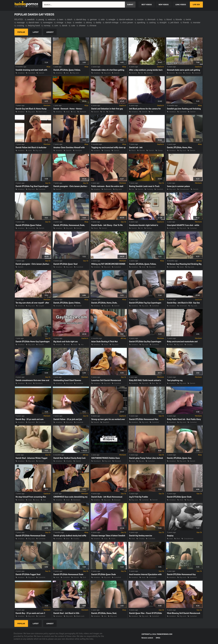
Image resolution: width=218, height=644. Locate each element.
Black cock (42, 112)
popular (21, 32)
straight (163, 22)
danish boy (81, 19)
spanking (141, 22)
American (183, 306)
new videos (164, 4)
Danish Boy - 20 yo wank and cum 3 (30, 613)
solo (103, 19)
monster (197, 22)
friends (186, 22)
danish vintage (112, 22)
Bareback (39, 383)
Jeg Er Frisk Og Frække (139, 497)
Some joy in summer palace (178, 186)
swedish (31, 19)
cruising (20, 25)
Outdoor (150, 73)
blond (169, 19)
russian (140, 19)
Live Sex (196, 4)
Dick (180, 73)
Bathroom (108, 189)
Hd (142, 73)
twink (188, 19)
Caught (41, 306)
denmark (151, 19)
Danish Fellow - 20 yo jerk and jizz (68, 419)
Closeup (107, 150)
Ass (67, 73)
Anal (68, 112)
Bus (153, 383)
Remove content (147, 638)
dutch (70, 19)
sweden (79, 22)
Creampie (153, 577)
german (93, 19)
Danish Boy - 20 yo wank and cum (30, 419)
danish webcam (126, 19)
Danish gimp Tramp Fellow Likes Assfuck (146, 458)
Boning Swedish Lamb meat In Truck (144, 186)
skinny (89, 22)
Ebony (160, 150)
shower (82, 25)
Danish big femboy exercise (141, 536)
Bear (171, 344)
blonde (179, 19)
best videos (147, 4)
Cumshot (32, 73)
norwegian (48, 22)
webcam (52, 19)
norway (47, 25)
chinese (93, 25)
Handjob (78, 150)
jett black (175, 22)
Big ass (141, 461)
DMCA (158, 638)
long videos (181, 4)
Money (188, 73)
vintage (60, 22)
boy (161, 19)
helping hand (34, 25)
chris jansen (128, 22)
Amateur (21, 73)
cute (73, 25)
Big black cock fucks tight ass (66, 342)
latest (36, 32)
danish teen (34, 22)
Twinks (111, 112)
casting (152, 22)
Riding (149, 228)
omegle (112, 19)
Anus (75, 344)
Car (133, 189)
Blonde (142, 150)
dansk (65, 25)
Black (134, 150)
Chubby (190, 344)
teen (61, 19)
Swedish (160, 189)
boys (69, 22)
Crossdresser (184, 189)
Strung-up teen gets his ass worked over (108, 419)
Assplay (170, 536)
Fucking (150, 189)
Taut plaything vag (175, 380)
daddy (99, 22)
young (41, 19)
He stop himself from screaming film (31, 497)
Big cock (76, 73)
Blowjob (83, 112)
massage (21, 22)
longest (50, 32)
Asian (182, 267)
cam (56, 25)
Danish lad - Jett (136, 147)
